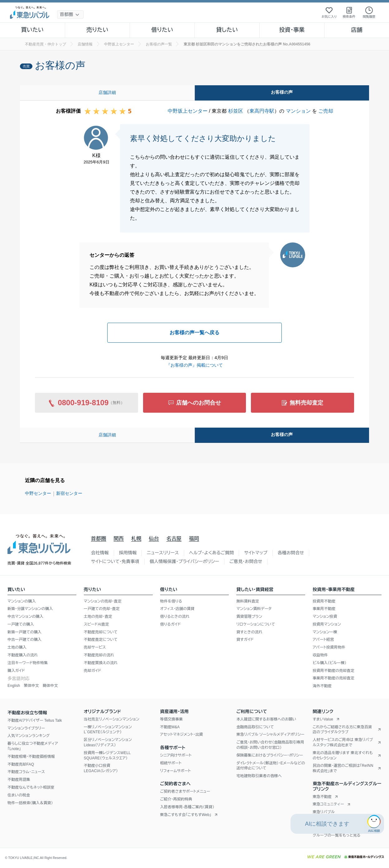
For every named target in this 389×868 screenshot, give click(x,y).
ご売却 (326, 111)
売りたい (97, 30)
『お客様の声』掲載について (194, 365)
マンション (298, 111)
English (14, 686)
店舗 (357, 30)
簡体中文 (50, 686)
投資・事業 (292, 30)
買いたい (33, 30)
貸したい (227, 30)
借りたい (162, 30)
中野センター (38, 493)
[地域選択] (70, 14)
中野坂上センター (188, 111)
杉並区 (236, 111)
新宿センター (69, 493)
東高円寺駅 (262, 111)
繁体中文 (31, 686)
